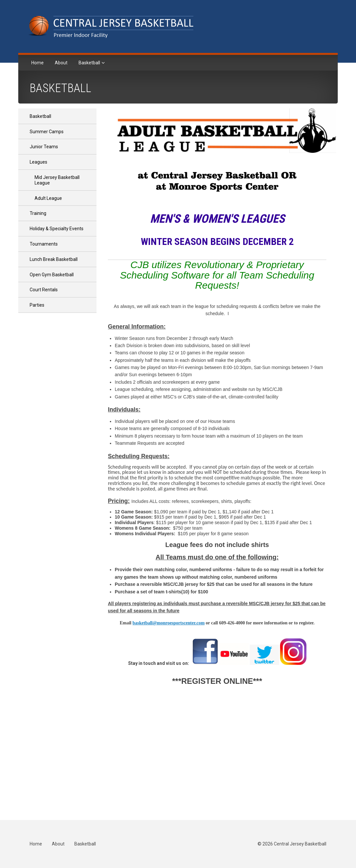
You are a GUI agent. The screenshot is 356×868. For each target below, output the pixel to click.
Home (37, 63)
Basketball (90, 63)
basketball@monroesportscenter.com (168, 623)
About (61, 63)
